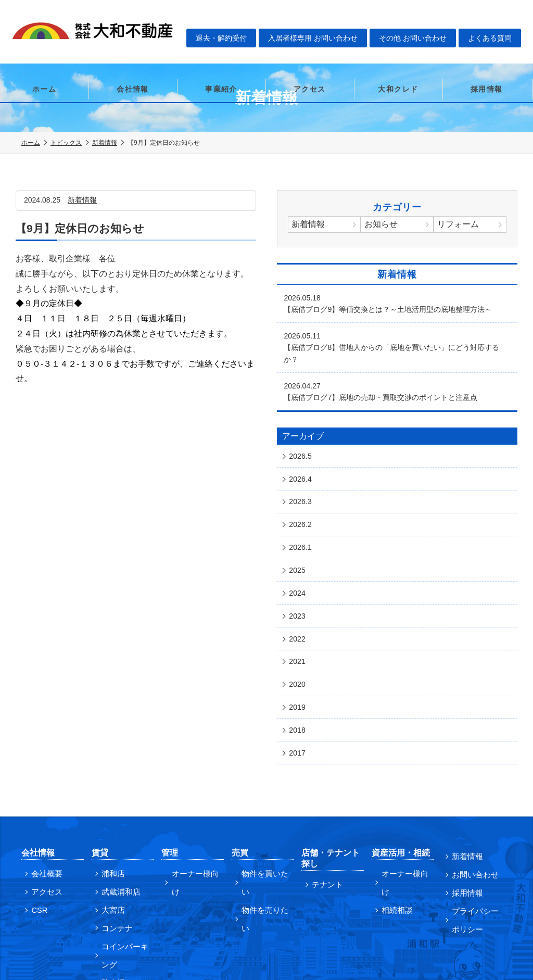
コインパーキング (125, 884)
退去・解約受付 (226, 19)
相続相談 (394, 825)
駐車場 (110, 909)
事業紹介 (221, 49)
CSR (37, 842)
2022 (299, 594)
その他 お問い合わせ (419, 19)
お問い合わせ (471, 808)
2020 (299, 632)
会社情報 (133, 49)
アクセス (310, 49)
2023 (299, 574)
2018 (299, 671)
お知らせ (383, 225)
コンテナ (114, 859)
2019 (299, 651)
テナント (324, 820)
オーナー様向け (195, 809)
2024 (299, 555)
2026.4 (302, 459)
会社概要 (44, 809)
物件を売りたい (265, 825)
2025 (299, 536)
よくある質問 (497, 19)
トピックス (66, 143)
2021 (299, 613)
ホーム (44, 49)
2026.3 (302, 478)
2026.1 (302, 517)
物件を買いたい (265, 809)
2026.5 (302, 439)
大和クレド (398, 49)
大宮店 (110, 842)
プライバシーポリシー (475, 850)
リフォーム (460, 225)
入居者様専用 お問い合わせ (319, 19)
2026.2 (302, 497)
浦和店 (110, 809)
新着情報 (105, 143)
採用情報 (487, 49)
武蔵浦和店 (118, 825)
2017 (299, 690)
